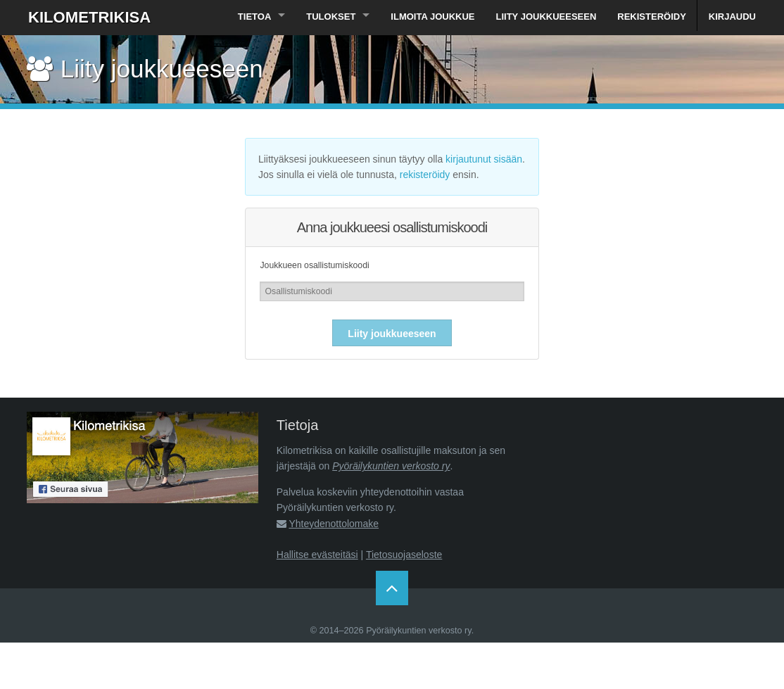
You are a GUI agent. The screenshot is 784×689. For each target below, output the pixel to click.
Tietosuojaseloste (404, 555)
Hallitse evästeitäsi (317, 555)
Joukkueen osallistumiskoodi (314, 265)
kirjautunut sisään (484, 159)
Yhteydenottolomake (334, 524)
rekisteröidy (425, 175)
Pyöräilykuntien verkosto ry (391, 466)
